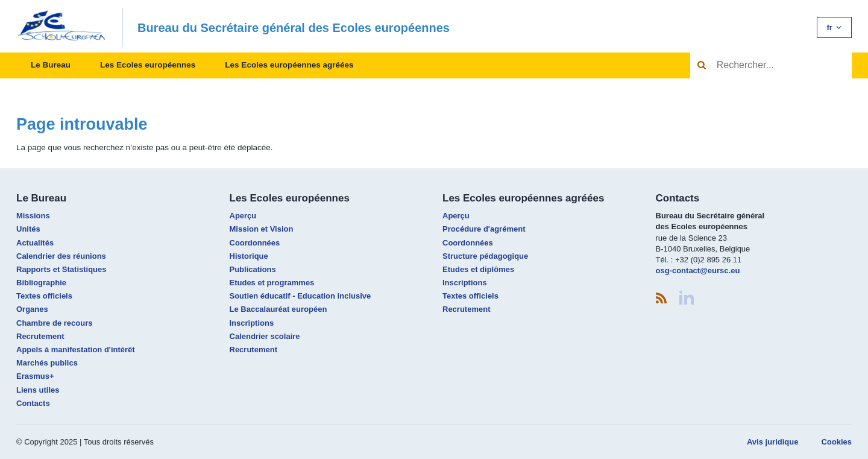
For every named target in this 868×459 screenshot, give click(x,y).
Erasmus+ (35, 376)
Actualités (35, 243)
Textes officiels (44, 296)
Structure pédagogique (485, 256)
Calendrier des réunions (61, 256)
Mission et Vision (262, 229)
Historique (249, 256)
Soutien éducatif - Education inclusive (300, 296)
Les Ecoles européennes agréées (289, 65)
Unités (28, 229)
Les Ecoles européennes (148, 65)
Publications (253, 269)
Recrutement (40, 336)
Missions (33, 216)
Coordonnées (255, 243)
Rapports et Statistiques (61, 269)
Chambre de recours (54, 323)
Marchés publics (47, 363)
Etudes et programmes (272, 283)
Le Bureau (51, 65)
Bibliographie (41, 283)
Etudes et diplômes (478, 269)
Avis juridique (772, 442)
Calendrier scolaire (265, 336)
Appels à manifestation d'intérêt (76, 350)
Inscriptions (252, 323)
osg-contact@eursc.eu (698, 271)
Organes (32, 309)
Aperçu (243, 216)
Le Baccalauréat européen (278, 309)
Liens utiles (38, 390)
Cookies (836, 442)
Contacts (33, 403)
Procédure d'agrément (484, 229)
